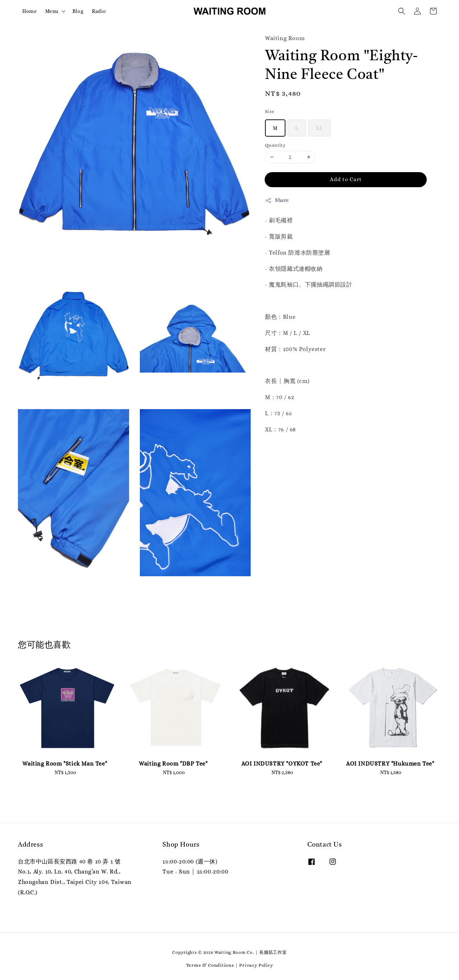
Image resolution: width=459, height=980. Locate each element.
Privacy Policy (256, 965)
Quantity (275, 145)
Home (29, 11)
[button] (402, 11)
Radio (99, 11)
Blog (78, 11)
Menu (52, 11)
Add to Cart (346, 179)
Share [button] (277, 200)
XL (319, 128)
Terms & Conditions (210, 965)
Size (270, 111)
